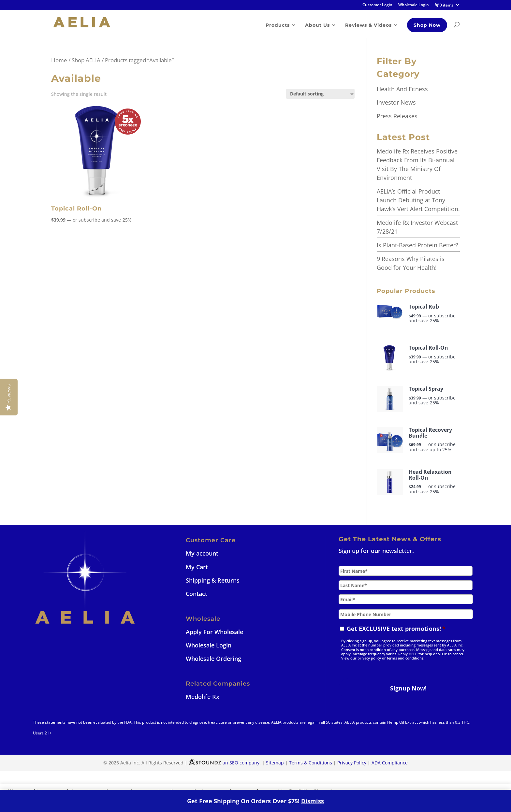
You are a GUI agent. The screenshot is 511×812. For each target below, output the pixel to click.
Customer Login (377, 5)
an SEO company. (225, 763)
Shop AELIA (86, 60)
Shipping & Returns (213, 580)
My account (202, 553)
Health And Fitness (402, 89)
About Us (317, 25)
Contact (197, 594)
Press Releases (397, 116)
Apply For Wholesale (214, 632)
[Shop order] (320, 94)
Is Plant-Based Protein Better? (417, 245)
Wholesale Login (414, 5)
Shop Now (427, 25)
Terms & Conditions (311, 763)
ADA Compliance (390, 763)
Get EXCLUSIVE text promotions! (396, 629)
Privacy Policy (352, 763)
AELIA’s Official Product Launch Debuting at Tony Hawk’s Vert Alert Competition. (418, 200)
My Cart (197, 567)
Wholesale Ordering (213, 659)
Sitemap (275, 763)
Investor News (396, 102)
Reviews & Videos (368, 25)
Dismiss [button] (313, 801)
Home (59, 60)
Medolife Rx (203, 697)
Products (277, 25)
